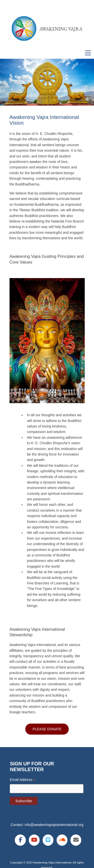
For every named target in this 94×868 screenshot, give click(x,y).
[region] (47, 82)
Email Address (23, 780)
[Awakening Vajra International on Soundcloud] (62, 840)
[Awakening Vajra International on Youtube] (34, 840)
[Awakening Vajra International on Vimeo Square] (48, 840)
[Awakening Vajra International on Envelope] (76, 840)
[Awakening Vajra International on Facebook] (20, 840)
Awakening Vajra (61, 29)
